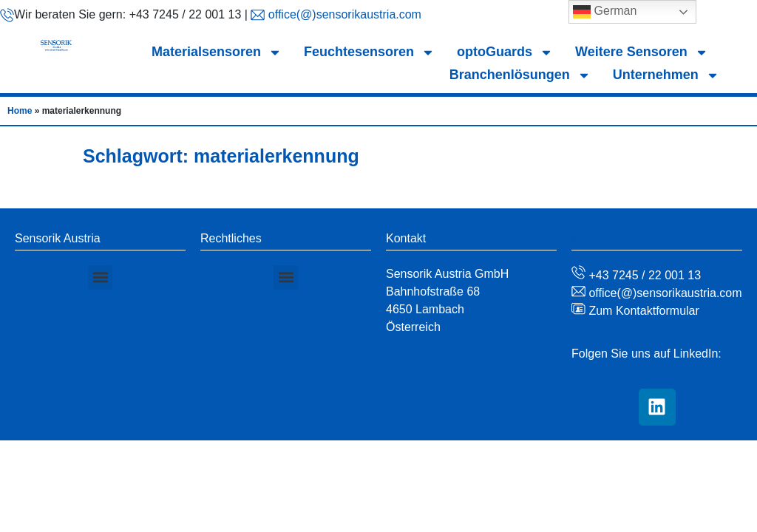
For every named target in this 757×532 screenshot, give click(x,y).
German (605, 12)
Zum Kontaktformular (642, 311)
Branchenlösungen (520, 75)
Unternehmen (666, 75)
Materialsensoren (217, 52)
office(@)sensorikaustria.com (343, 14)
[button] (100, 277)
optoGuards (505, 52)
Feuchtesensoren (369, 52)
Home (20, 111)
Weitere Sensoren (642, 52)
